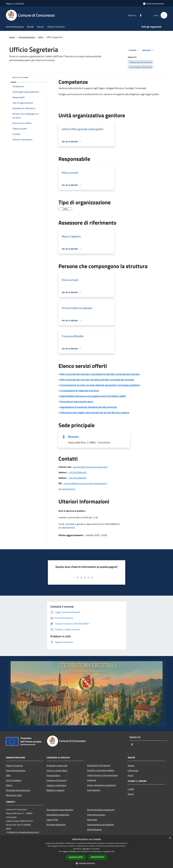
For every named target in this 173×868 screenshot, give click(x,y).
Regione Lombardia (15, 4)
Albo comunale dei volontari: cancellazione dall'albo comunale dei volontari (100, 374)
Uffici (41, 37)
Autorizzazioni (94, 790)
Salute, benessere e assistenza (101, 785)
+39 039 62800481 (77, 478)
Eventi (131, 794)
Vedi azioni (148, 50)
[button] (87, 863)
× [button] (170, 838)
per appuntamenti (67, 489)
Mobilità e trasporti (55, 790)
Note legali (92, 820)
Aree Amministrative (16, 770)
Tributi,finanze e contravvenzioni (102, 775)
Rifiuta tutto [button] (97, 857)
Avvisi (131, 775)
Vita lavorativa (53, 775)
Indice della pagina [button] (20, 77)
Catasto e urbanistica (56, 785)
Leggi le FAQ (52, 820)
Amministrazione (27, 37)
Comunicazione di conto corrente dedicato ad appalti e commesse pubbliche (100, 385)
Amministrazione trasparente (101, 810)
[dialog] (87, 852)
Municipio (73, 437)
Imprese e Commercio (57, 780)
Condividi (134, 50)
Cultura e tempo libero (57, 770)
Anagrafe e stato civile (57, 766)
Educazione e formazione (99, 765)
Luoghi (131, 789)
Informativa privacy (96, 815)
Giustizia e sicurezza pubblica (101, 770)
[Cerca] (164, 15)
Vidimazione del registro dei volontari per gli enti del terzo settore (95, 413)
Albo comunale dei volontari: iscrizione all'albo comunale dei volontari (97, 380)
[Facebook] (140, 15)
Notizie (131, 766)
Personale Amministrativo (18, 790)
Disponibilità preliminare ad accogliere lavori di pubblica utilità (93, 396)
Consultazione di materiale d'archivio (80, 391)
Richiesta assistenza (56, 825)
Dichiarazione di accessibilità (100, 825)
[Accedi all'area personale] (153, 4)
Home (12, 37)
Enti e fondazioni (14, 780)
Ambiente (92, 780)
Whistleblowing (94, 829)
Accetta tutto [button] (76, 857)
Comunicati (133, 770)
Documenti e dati (14, 795)
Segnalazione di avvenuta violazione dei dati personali (88, 407)
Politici (9, 785)
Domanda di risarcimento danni (77, 402)
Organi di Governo (14, 766)
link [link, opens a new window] (113, 851)
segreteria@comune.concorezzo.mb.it (90, 467)
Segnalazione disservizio (58, 815)
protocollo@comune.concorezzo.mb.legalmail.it (85, 483)
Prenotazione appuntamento (60, 810)
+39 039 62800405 (77, 472)
